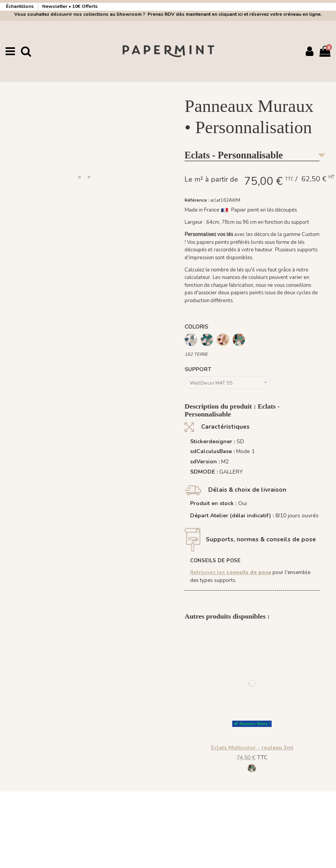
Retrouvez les (231, 574)
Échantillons (21, 6)
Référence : (197, 200)
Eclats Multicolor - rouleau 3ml (252, 749)
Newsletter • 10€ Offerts (70, 6)
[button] (79, 177)
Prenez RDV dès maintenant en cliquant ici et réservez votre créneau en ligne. (233, 14)
